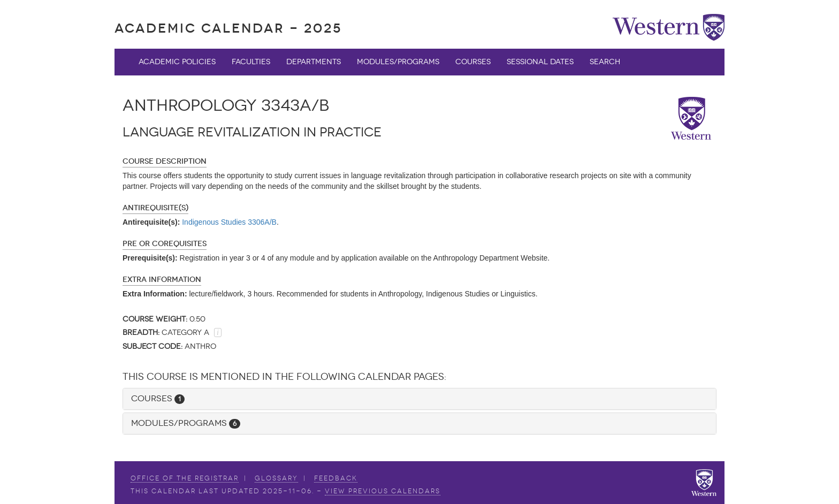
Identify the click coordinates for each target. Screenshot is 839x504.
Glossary (276, 478)
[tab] (419, 399)
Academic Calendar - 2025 (228, 28)
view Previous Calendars (383, 491)
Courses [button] (158, 398)
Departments (314, 62)
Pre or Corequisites (165, 244)
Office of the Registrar (185, 478)
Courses (473, 62)
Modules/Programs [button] (186, 423)
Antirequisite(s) (155, 208)
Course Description (165, 161)
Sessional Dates (540, 62)
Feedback (336, 478)
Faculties (251, 62)
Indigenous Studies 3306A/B (229, 222)
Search (605, 62)
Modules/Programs (398, 62)
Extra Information (162, 280)
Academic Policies (177, 62)
